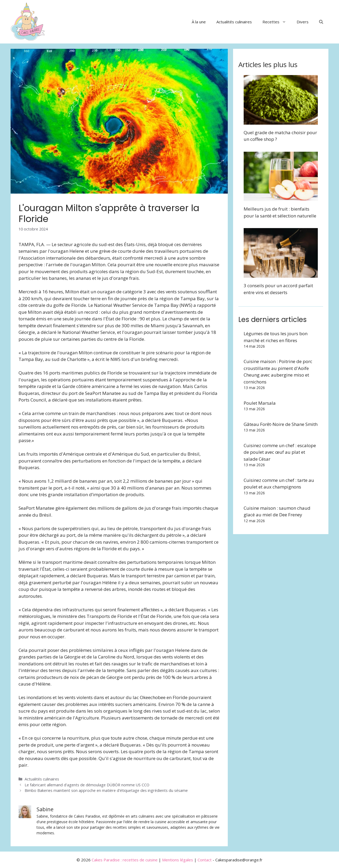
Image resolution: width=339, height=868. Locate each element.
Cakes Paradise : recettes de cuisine (125, 860)
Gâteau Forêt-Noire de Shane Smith (281, 424)
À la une (199, 22)
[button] (321, 22)
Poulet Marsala (260, 403)
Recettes (277, 22)
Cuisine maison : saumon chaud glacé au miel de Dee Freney (277, 511)
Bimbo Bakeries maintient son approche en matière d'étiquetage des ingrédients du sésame (106, 790)
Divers (303, 22)
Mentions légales (178, 860)
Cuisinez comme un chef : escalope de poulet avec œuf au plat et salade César (280, 452)
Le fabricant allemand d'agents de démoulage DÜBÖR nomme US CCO (87, 785)
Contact (205, 860)
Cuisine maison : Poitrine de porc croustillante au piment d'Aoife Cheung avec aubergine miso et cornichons (278, 372)
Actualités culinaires (234, 22)
